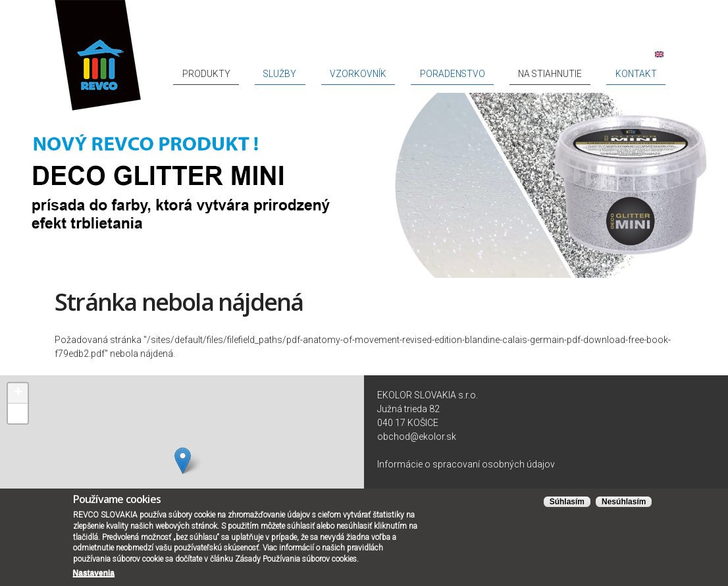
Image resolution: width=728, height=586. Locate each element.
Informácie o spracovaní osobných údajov (466, 464)
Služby (387, 74)
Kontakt (647, 74)
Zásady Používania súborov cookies (296, 559)
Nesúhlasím (624, 502)
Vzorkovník (442, 74)
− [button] (18, 413)
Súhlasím (567, 502)
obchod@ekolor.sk (417, 437)
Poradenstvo (511, 74)
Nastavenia (94, 573)
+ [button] (18, 393)
